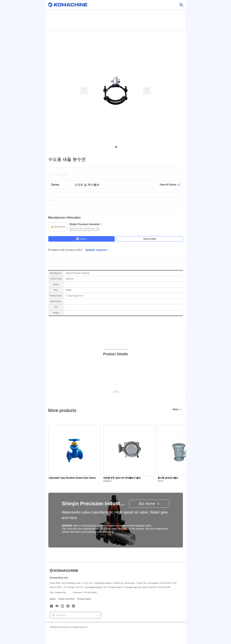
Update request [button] (96, 250)
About (53, 599)
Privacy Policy (84, 599)
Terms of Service (66, 599)
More (176, 409)
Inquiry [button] (81, 239)
